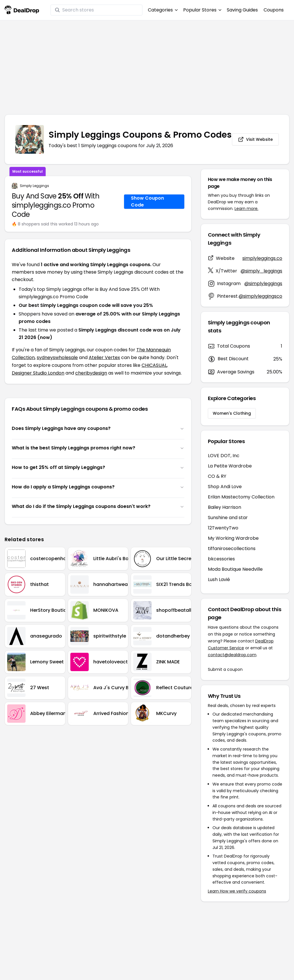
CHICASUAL (154, 365)
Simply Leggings (34, 186)
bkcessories (221, 559)
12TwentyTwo (223, 528)
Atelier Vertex (104, 357)
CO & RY (217, 476)
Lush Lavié (219, 579)
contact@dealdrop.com (232, 655)
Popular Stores (202, 10)
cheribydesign (91, 373)
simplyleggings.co (262, 258)
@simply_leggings (261, 271)
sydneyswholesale (57, 357)
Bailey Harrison (225, 507)
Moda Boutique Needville (235, 569)
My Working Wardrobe (233, 538)
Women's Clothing (232, 413)
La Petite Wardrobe (230, 466)
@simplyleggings (263, 284)
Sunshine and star (228, 518)
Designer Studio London (38, 373)
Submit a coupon (225, 669)
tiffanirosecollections (232, 549)
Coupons (274, 10)
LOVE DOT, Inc (224, 456)
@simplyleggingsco (260, 296)
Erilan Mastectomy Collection (241, 497)
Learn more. (246, 209)
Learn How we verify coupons (237, 891)
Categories (163, 10)
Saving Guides (242, 10)
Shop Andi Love (225, 487)
